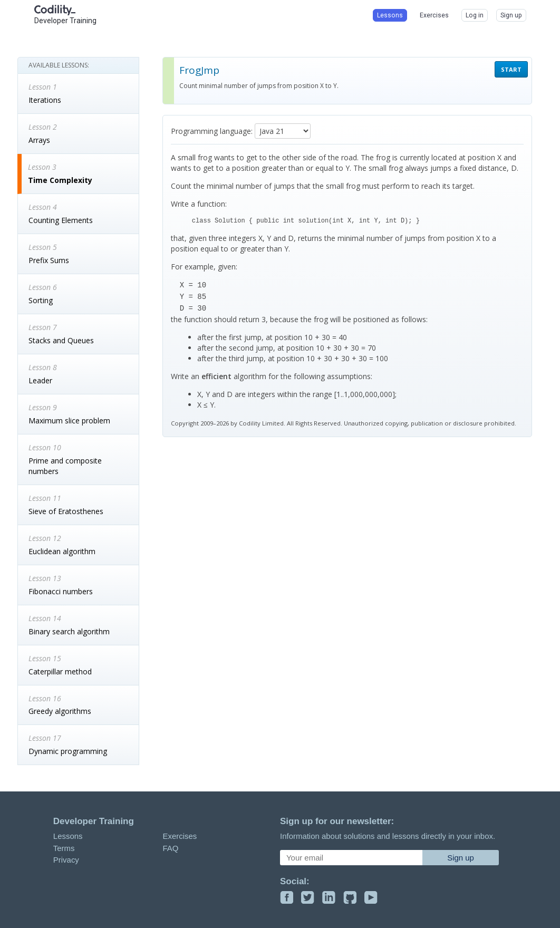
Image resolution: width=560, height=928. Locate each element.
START (511, 69)
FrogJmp (199, 70)
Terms (64, 848)
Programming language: (212, 131)
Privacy (66, 860)
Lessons (68, 836)
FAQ (170, 848)
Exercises (180, 836)
